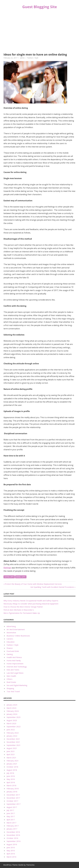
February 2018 (13, 789)
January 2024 (12, 714)
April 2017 (11, 820)
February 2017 (13, 826)
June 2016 (11, 847)
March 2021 (11, 758)
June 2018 (11, 776)
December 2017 (13, 795)
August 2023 (12, 720)
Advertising (11, 626)
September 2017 (14, 804)
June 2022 (11, 730)
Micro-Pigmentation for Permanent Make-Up (22, 613)
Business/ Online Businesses (18, 636)
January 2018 (12, 792)
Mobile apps (21, 577)
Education (11, 642)
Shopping (10, 688)
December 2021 (13, 739)
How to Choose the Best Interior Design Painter (23, 607)
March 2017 (11, 823)
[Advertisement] (39, 31)
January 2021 (12, 764)
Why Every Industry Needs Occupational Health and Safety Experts (31, 601)
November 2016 (13, 835)
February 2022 (13, 733)
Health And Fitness (14, 657)
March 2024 (11, 708)
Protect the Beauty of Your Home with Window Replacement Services (33, 584)
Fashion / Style (33, 58)
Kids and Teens (13, 670)
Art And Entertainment (16, 629)
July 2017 (10, 810)
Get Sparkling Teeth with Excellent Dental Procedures (52, 587)
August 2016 (12, 844)
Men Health (11, 676)
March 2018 (11, 785)
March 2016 (11, 857)
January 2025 (12, 705)
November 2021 (13, 742)
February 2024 (13, 711)
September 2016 (14, 841)
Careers (10, 639)
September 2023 (14, 717)
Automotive (11, 632)
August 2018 (12, 770)
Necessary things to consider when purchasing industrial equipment (31, 604)
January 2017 (12, 829)
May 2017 (11, 816)
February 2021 (13, 761)
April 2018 (11, 782)
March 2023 (11, 723)
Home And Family (14, 660)
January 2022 (12, 736)
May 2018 (11, 779)
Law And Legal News (15, 673)
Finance (10, 648)
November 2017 (13, 798)
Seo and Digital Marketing (17, 685)
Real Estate (11, 682)
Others (9, 679)
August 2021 (12, 748)
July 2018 (10, 773)
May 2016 (11, 851)
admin (22, 58)
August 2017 (12, 807)
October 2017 (12, 801)
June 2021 (11, 751)
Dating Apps (9, 577)
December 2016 (13, 832)
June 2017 (11, 813)
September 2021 (14, 745)
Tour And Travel (13, 691)
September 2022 (14, 727)
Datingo (7, 568)
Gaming (10, 654)
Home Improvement (15, 664)
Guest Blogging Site (40, 7)
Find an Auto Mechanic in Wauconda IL (19, 610)
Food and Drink (13, 651)
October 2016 (12, 838)
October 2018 (12, 767)
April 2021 (11, 754)
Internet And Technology (17, 667)
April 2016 (11, 854)
